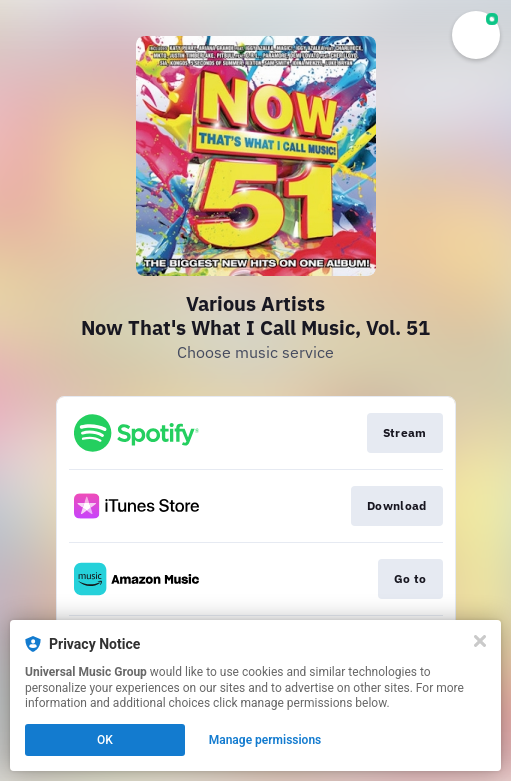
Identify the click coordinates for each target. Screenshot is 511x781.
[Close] (480, 641)
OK (105, 740)
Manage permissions (265, 740)
